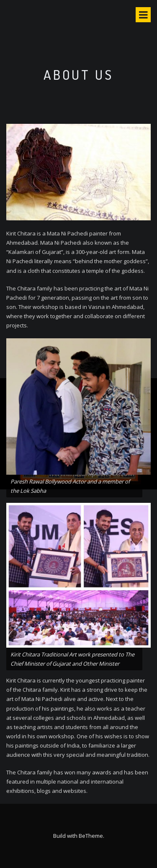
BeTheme (91, 836)
